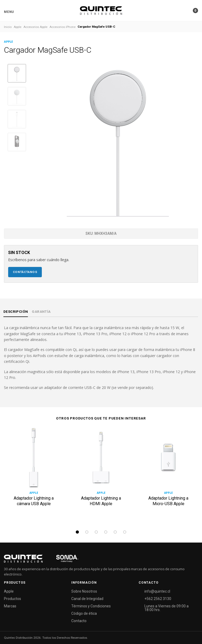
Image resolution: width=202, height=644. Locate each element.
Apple (17, 27)
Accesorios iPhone (62, 27)
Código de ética (84, 613)
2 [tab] (87, 532)
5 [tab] (115, 532)
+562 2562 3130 (158, 599)
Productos (12, 599)
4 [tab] (106, 532)
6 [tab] (125, 532)
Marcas (10, 606)
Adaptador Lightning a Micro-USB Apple (168, 501)
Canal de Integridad (87, 599)
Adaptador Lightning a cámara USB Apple (34, 501)
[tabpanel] (34, 477)
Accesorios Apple (35, 27)
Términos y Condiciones (91, 606)
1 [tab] (77, 532)
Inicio (8, 27)
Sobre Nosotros (84, 591)
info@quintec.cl (157, 591)
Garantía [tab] (41, 312)
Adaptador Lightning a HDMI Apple (101, 501)
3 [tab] (96, 532)
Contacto (79, 621)
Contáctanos (25, 272)
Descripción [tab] (16, 312)
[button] (9, 12)
